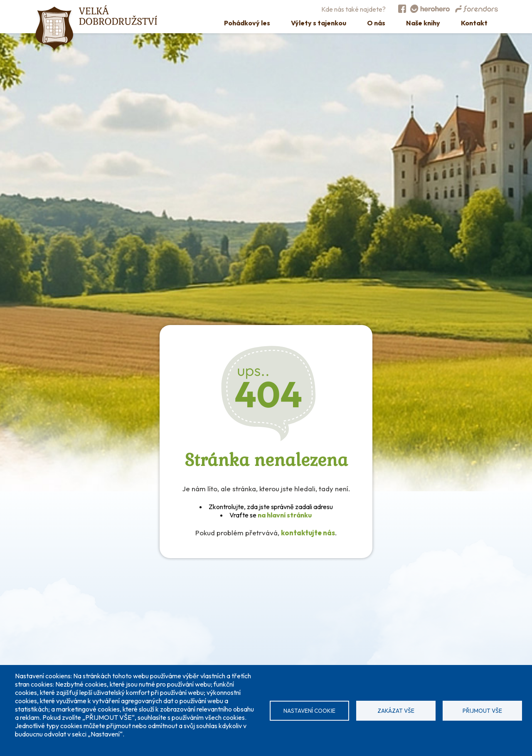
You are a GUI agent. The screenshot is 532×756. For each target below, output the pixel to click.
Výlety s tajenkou (319, 23)
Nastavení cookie (309, 711)
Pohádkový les (247, 23)
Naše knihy (423, 23)
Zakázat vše (396, 711)
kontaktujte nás (308, 533)
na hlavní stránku (285, 515)
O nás (376, 23)
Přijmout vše (482, 711)
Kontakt (474, 23)
